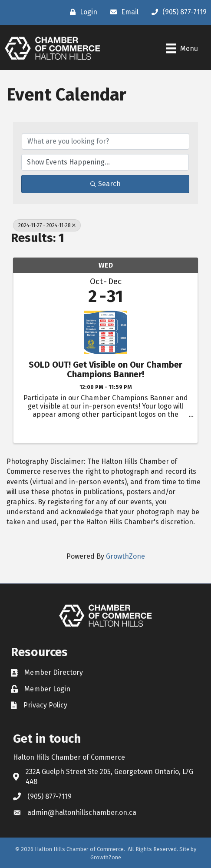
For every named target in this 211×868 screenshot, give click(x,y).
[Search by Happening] (105, 162)
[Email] (122, 12)
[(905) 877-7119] (177, 12)
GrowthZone (125, 556)
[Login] (81, 12)
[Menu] (182, 48)
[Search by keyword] (105, 141)
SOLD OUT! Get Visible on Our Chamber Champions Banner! (105, 369)
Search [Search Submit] (105, 184)
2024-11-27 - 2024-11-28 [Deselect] (47, 225)
